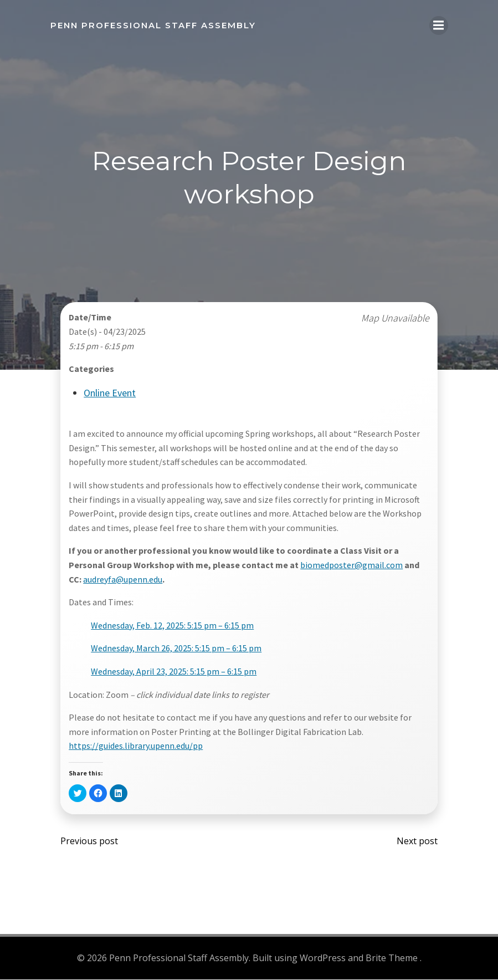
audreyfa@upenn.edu (123, 580)
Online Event (110, 393)
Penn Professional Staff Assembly (153, 25)
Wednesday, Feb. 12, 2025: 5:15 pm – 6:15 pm (173, 626)
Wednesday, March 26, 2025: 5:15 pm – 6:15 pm (177, 649)
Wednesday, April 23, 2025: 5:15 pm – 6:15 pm (174, 672)
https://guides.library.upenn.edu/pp (136, 747)
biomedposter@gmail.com (352, 566)
